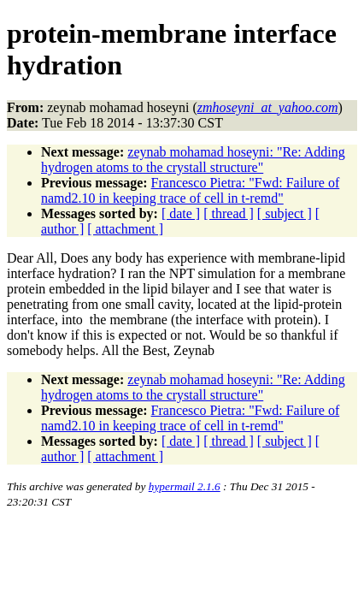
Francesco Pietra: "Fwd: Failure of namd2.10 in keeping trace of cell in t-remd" (190, 190)
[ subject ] (285, 213)
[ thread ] (229, 213)
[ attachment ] (125, 229)
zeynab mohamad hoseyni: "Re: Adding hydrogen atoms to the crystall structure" (193, 160)
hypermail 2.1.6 (185, 486)
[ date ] (181, 213)
